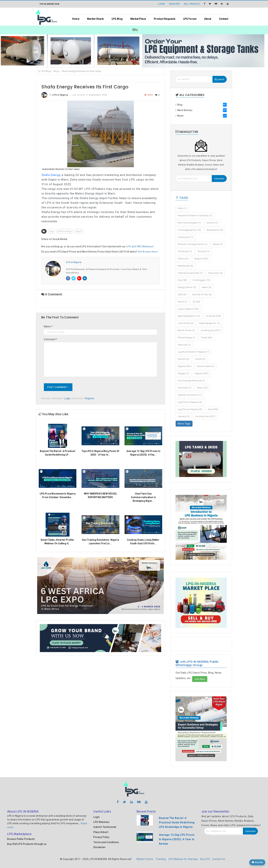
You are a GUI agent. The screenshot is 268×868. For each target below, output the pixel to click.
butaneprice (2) (215, 230)
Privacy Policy (101, 837)
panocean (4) (216, 273)
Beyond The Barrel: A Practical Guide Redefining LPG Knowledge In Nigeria (177, 823)
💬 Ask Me (257, 862)
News (201, 116)
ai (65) (197, 302)
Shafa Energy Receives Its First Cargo (61, 169)
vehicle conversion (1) (190, 395)
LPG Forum (190, 19)
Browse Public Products (21, 839)
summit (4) (184, 359)
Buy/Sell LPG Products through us (27, 844)
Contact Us (219, 859)
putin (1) (182, 208)
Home (76, 19)
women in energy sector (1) (193, 244)
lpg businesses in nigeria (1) (194, 352)
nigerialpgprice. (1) (210, 323)
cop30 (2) (200, 359)
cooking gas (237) (211, 330)
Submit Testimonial (105, 827)
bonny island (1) (206, 366)
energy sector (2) (187, 287)
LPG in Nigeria (60, 95)
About (208, 19)
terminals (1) (185, 388)
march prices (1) (186, 330)
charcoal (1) (184, 345)
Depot (79, 231)
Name (48, 326)
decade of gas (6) (202, 294)
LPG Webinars (101, 822)
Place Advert (101, 832)
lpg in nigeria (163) (188, 309)
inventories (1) (185, 237)
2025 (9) (182, 294)
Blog (56, 71)
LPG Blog (117, 19)
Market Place (138, 19)
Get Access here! (148, 252)
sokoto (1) (212, 223)
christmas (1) (185, 251)
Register (90, 398)
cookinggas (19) (202, 280)
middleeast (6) (186, 266)
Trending (161, 859)
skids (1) (183, 302)
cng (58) (182, 280)
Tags (182, 198)
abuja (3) (218, 244)
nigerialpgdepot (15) (189, 316)
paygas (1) (183, 373)
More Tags (184, 424)
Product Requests (165, 19)
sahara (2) (183, 259)
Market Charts (95, 19)
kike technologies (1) (189, 223)
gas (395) (213, 409)
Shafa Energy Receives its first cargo (82, 71)
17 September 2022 (96, 95)
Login (67, 398)
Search (220, 79)
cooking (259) (214, 316)
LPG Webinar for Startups (183, 859)
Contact (224, 19)
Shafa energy (65, 231)
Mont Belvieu (201, 110)
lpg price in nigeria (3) (190, 402)
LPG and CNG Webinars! (140, 246)
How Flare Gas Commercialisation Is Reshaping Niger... (143, 497)
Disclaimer (100, 847)
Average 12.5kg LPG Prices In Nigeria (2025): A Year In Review (177, 839)
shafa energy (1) (187, 338)
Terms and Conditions (106, 842)
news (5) (207, 287)
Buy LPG (205, 859)
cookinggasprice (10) (189, 230)
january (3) (184, 416)
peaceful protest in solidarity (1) (195, 215)
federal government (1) (190, 273)
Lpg (51, 231)
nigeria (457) (201, 259)
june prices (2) (186, 323)
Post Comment (58, 387)
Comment (51, 339)
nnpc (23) (202, 388)
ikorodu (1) (204, 251)
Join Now (200, 679)
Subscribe (219, 179)
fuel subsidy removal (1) (191, 381)
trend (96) (207, 338)
